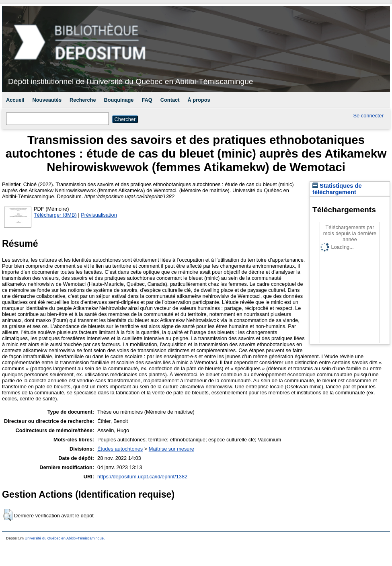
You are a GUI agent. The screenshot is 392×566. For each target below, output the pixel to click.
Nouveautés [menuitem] (47, 100)
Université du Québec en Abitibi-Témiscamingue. (65, 538)
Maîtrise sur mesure (171, 449)
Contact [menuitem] (170, 100)
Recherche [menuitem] (83, 100)
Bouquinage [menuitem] (119, 100)
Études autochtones (120, 449)
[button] (8, 515)
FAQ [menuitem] (147, 100)
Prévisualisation (99, 215)
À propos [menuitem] (199, 100)
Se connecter (368, 116)
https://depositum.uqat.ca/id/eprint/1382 (142, 477)
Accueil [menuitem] (15, 100)
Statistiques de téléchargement (337, 189)
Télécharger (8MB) (55, 215)
